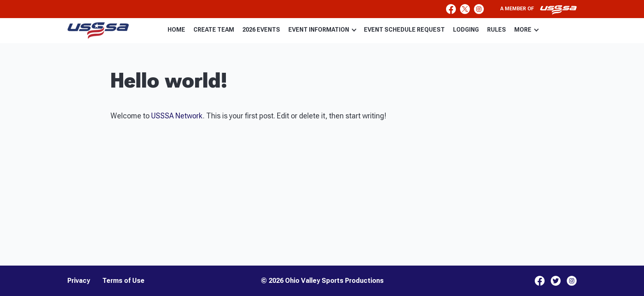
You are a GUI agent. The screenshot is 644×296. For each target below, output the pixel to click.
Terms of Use (123, 281)
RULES (497, 30)
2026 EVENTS (261, 30)
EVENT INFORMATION (322, 30)
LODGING (466, 30)
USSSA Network (177, 116)
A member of (538, 10)
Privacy (79, 281)
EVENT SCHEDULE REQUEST (404, 30)
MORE (527, 30)
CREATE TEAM (214, 30)
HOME (176, 30)
